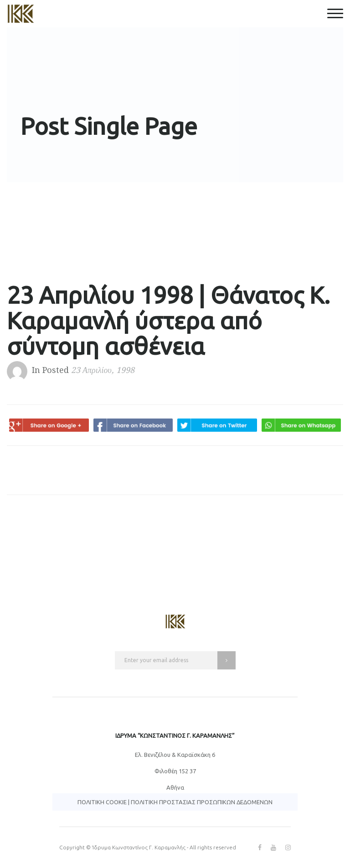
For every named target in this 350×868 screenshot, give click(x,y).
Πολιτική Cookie (102, 802)
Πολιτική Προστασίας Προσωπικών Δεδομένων (202, 802)
